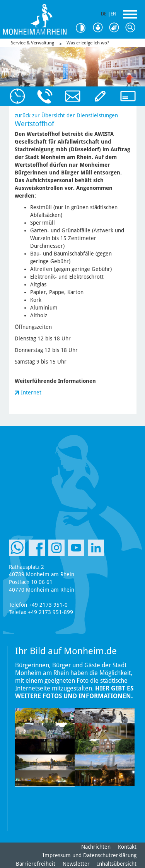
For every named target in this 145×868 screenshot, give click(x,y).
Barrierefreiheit (36, 864)
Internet (31, 393)
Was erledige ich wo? (88, 43)
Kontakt (127, 847)
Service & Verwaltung (32, 43)
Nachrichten (96, 847)
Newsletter (76, 864)
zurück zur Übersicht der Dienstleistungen (66, 115)
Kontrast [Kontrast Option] (83, 28)
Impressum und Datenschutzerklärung (90, 855)
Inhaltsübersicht (117, 864)
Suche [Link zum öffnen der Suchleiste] (132, 28)
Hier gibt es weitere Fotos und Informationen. (74, 692)
